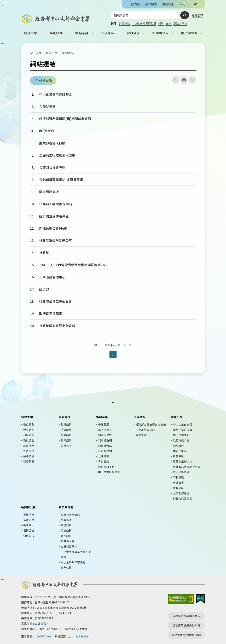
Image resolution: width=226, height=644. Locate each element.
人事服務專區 (181, 493)
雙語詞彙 (168, 4)
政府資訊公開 (181, 440)
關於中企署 (189, 33)
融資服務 (29, 446)
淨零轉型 (29, 430)
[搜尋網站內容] (145, 15)
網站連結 (68, 53)
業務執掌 (66, 525)
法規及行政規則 (145, 430)
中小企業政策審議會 (73, 562)
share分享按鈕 (192, 80)
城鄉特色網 (105, 440)
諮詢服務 (56, 33)
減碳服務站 (105, 446)
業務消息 (29, 515)
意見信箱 (66, 567)
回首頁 (136, 4)
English (185, 4)
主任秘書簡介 (69, 546)
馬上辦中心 (105, 430)
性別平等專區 (181, 472)
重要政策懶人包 (183, 461)
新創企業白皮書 (183, 430)
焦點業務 (82, 33)
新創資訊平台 (106, 467)
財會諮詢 (66, 435)
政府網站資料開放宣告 (186, 616)
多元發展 (104, 424)
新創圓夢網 (105, 451)
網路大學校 (180, 23)
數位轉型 (29, 424)
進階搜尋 (197, 15)
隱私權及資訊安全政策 (186, 625)
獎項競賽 (29, 461)
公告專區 (141, 435)
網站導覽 (151, 4)
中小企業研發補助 (109, 472)
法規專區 (108, 33)
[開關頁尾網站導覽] (113, 403)
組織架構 (66, 530)
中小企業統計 (181, 435)
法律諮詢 (66, 430)
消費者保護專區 (183, 498)
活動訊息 (29, 520)
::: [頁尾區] (2, 580)
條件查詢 (46, 80)
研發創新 (29, 435)
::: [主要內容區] (2, 44)
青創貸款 (104, 461)
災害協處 (66, 446)
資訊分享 (133, 33)
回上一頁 (175, 80)
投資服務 (29, 451)
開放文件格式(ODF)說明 (186, 635)
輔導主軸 (31, 33)
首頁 (38, 53)
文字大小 (195, 4)
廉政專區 (179, 488)
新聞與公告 (160, 33)
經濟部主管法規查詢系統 (151, 424)
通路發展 (29, 456)
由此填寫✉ (42, 623)
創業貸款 (124, 23)
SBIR (169, 23)
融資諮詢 (66, 424)
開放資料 (179, 446)
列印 (183, 80)
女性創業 (104, 456)
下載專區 (179, 477)
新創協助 (29, 440)
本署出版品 (180, 451)
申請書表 (179, 483)
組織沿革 (66, 520)
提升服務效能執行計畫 (187, 467)
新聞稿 (27, 525)
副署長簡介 (68, 541)
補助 (161, 23)
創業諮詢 (66, 440)
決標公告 (29, 536)
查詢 (185, 15)
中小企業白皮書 (183, 424)
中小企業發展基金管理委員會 (76, 554)
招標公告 (29, 530)
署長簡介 (66, 536)
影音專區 (179, 456)
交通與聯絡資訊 (70, 515)
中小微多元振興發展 (144, 23)
